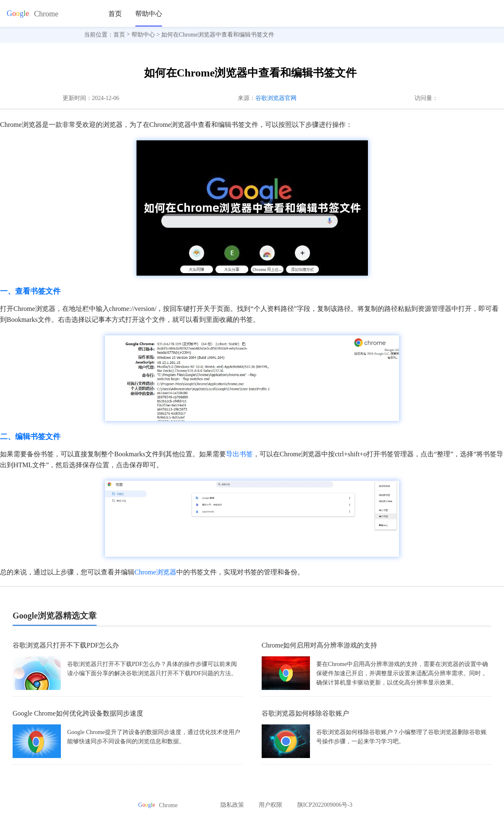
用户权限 (270, 805)
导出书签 (239, 454)
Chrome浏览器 (155, 572)
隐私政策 (232, 805)
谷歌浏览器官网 (276, 98)
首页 (115, 14)
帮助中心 (149, 14)
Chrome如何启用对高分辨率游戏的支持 (320, 645)
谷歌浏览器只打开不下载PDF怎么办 (66, 645)
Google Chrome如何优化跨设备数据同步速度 (78, 713)
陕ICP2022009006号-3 (325, 805)
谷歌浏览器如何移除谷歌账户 (305, 713)
